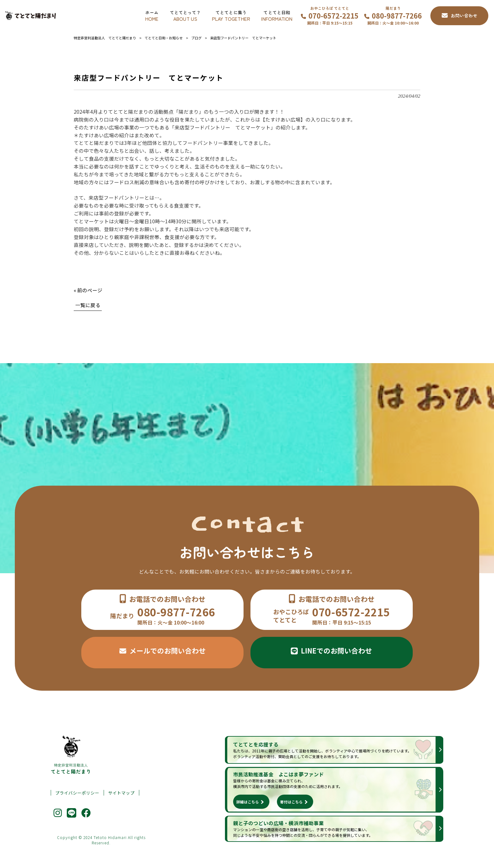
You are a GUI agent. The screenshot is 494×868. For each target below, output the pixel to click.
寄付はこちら (291, 802)
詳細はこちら (248, 802)
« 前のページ (88, 290)
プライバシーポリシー (77, 793)
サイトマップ (121, 793)
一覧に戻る (88, 305)
